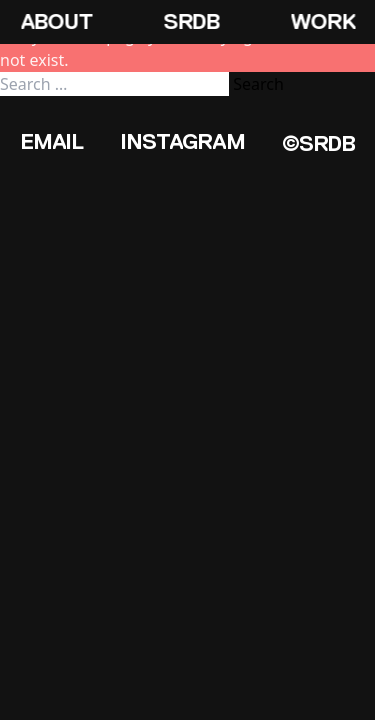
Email (51, 141)
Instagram (182, 141)
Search (258, 84)
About (56, 22)
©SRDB (318, 143)
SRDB (191, 22)
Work (323, 22)
